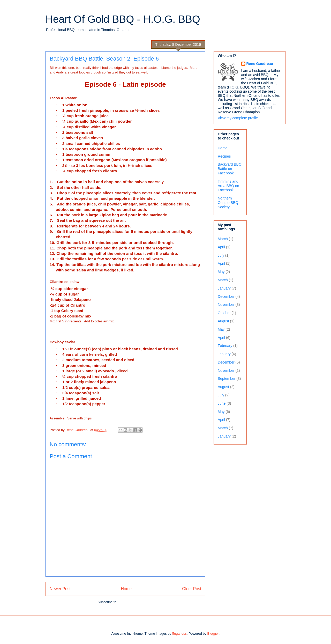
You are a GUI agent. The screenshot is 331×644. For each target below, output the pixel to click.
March (223, 239)
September (227, 379)
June (222, 403)
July (221, 255)
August (223, 321)
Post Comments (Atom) (136, 602)
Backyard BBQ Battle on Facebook (230, 169)
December (226, 297)
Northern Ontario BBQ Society (228, 203)
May (221, 272)
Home (126, 589)
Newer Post (60, 589)
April (221, 247)
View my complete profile (238, 118)
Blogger (213, 634)
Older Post (192, 589)
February (225, 346)
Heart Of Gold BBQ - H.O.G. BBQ (123, 19)
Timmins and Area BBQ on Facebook (228, 186)
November (226, 305)
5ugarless (179, 634)
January (224, 288)
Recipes (224, 156)
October (224, 313)
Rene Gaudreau (260, 64)
